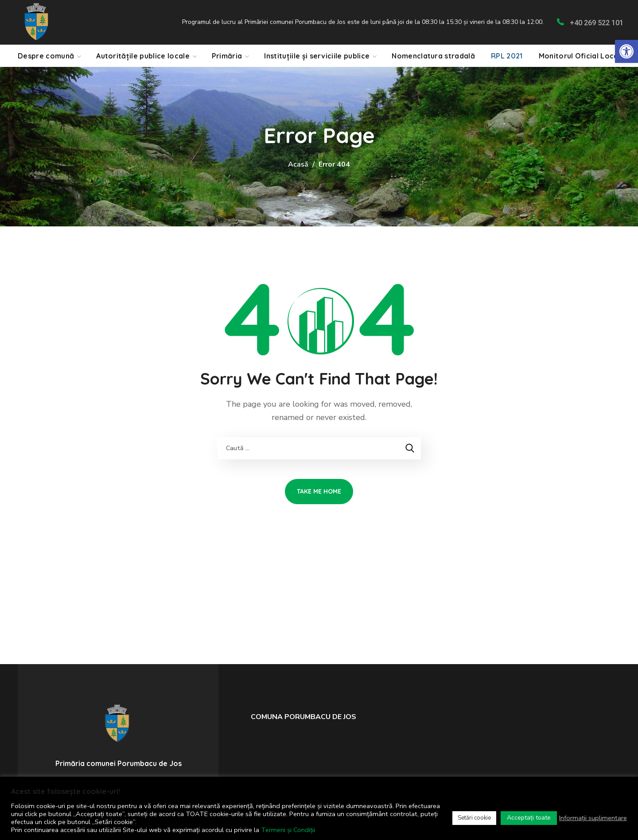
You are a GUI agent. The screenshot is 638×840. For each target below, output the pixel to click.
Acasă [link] (298, 164)
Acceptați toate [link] (529, 818)
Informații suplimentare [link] (593, 818)
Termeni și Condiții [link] (288, 830)
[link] (626, 51)
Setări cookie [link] (474, 818)
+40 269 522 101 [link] (597, 23)
